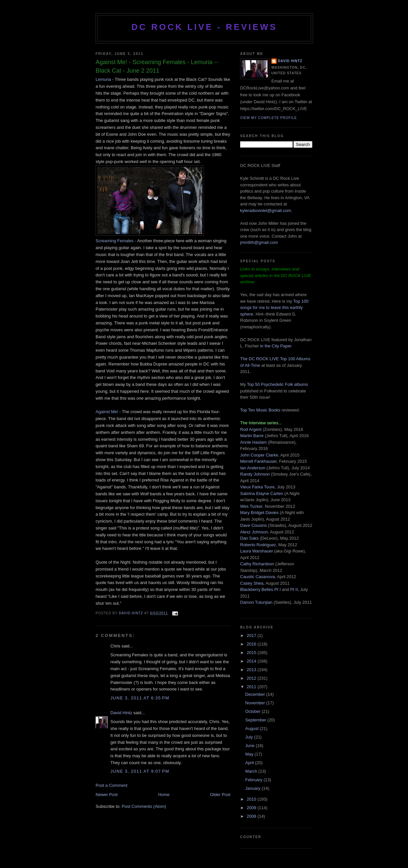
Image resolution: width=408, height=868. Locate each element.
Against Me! (107, 412)
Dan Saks (249, 538)
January (254, 788)
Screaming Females (115, 241)
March (252, 771)
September (256, 720)
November (256, 703)
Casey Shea (252, 583)
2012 (252, 678)
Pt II (294, 589)
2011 (252, 687)
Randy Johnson (255, 474)
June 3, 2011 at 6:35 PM (140, 698)
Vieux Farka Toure (257, 487)
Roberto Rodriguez (258, 545)
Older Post (220, 795)
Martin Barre (252, 436)
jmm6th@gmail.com (259, 242)
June (251, 746)
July (250, 737)
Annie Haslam (254, 442)
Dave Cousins (253, 525)
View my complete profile (269, 118)
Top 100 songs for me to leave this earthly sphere (274, 308)
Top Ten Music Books (260, 410)
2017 (252, 635)
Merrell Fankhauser (258, 461)
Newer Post (107, 795)
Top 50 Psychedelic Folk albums (278, 384)
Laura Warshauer (257, 551)
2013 (252, 670)
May (250, 754)
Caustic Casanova (258, 577)
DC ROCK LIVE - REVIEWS (204, 27)
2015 (252, 653)
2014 (252, 661)
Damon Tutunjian (256, 602)
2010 (252, 799)
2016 (252, 644)
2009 (252, 808)
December (256, 694)
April (250, 763)
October (254, 711)
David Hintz (132, 613)
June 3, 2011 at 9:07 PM (140, 771)
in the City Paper (275, 346)
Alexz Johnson (254, 532)
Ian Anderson (253, 468)
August (253, 728)
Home (164, 795)
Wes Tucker (251, 506)
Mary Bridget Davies (259, 513)
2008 (252, 816)
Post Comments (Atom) (144, 806)
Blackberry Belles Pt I (261, 589)
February (255, 780)
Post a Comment (112, 785)
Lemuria (103, 79)
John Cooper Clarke (259, 455)
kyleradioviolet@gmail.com (266, 211)
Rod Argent (251, 429)
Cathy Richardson (257, 564)
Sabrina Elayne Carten (262, 493)
